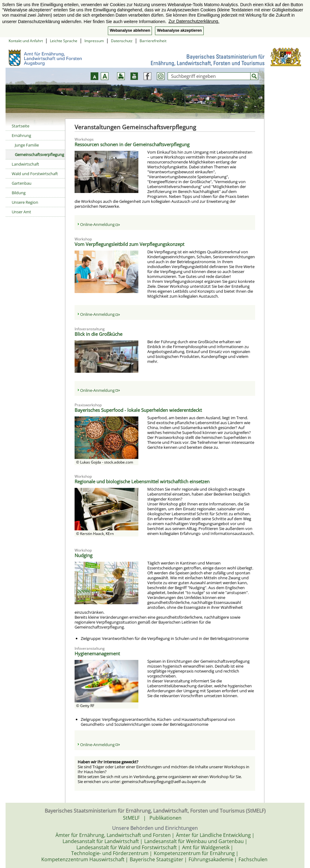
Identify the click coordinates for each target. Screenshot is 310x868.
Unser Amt (21, 212)
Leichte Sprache (64, 41)
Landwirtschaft (25, 164)
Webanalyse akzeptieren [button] (179, 30)
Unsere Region (25, 202)
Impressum (94, 41)
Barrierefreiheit (153, 41)
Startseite (20, 126)
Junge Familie (27, 145)
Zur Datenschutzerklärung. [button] (194, 21)
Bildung (19, 193)
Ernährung (21, 135)
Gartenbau (22, 183)
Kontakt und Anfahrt (26, 41)
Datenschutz (122, 41)
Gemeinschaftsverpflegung (39, 155)
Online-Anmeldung (100, 224)
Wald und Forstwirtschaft (35, 174)
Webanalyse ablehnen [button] (130, 30)
